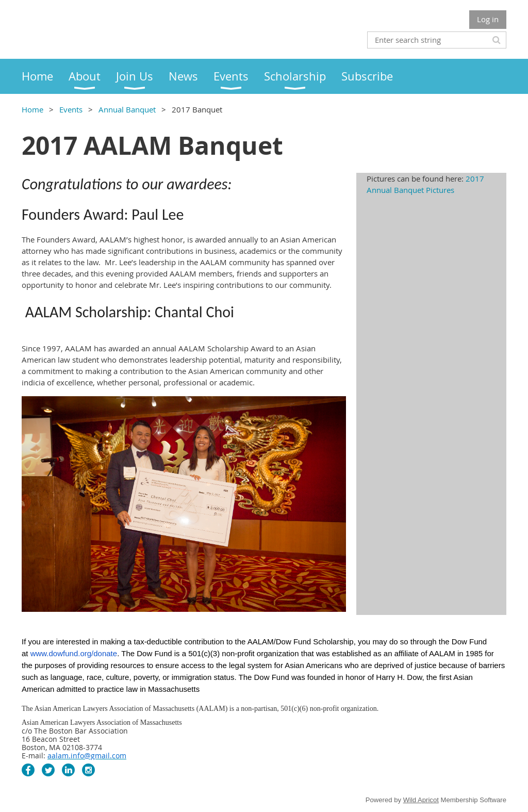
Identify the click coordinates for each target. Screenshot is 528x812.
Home (32, 109)
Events (71, 109)
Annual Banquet (127, 109)
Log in (488, 19)
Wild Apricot (421, 800)
